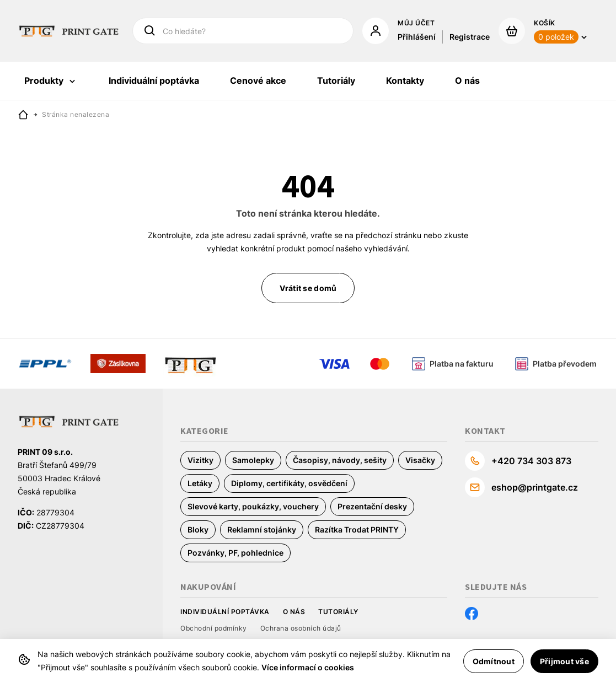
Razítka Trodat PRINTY (357, 529)
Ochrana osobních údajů (301, 628)
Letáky (200, 483)
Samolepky (253, 460)
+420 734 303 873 (531, 461)
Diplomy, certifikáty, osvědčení (289, 483)
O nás (294, 612)
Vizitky (200, 460)
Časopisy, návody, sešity (340, 460)
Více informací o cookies (308, 667)
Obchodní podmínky (214, 628)
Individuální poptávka (225, 612)
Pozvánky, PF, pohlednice (235, 553)
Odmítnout (494, 661)
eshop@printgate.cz (535, 487)
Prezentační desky (372, 506)
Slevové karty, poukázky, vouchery (253, 506)
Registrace (470, 37)
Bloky (198, 529)
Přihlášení (417, 37)
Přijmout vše (564, 661)
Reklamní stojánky (262, 529)
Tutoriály (338, 612)
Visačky (420, 460)
